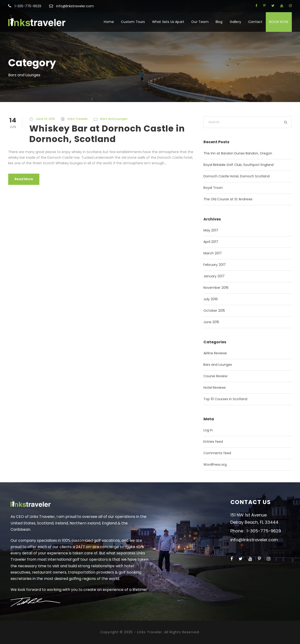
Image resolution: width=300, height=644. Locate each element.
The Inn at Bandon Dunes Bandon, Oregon (238, 153)
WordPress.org (215, 465)
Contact (255, 22)
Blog (219, 22)
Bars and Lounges (114, 119)
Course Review (215, 376)
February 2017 (215, 265)
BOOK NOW (279, 22)
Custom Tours (133, 22)
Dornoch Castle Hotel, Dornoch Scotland (236, 176)
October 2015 (214, 311)
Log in (208, 430)
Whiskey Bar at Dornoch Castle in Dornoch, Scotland (107, 134)
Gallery (235, 22)
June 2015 (211, 322)
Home (109, 22)
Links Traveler (78, 119)
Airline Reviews (215, 353)
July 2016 (211, 299)
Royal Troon (213, 188)
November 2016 (216, 288)
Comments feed (217, 453)
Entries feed (213, 442)
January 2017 (214, 276)
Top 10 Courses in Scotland (225, 399)
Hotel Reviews (215, 388)
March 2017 (213, 253)
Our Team (200, 22)
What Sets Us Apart (168, 22)
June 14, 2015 (45, 119)
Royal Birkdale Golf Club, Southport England (238, 165)
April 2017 (211, 242)
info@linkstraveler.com (75, 6)
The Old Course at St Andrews (228, 199)
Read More (24, 179)
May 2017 (211, 230)
